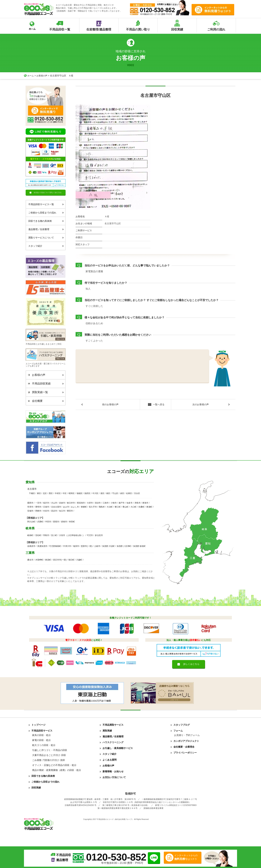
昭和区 (72, 493)
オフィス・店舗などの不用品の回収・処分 (54, 765)
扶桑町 (141, 507)
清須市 (98, 503)
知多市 (130, 503)
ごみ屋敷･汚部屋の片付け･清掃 (48, 760)
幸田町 (72, 522)
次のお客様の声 (201, 405)
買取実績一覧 (45, 392)
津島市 (137, 503)
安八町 (54, 535)
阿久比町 (31, 522)
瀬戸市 (122, 503)
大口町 (133, 507)
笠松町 (38, 535)
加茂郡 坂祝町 (139, 546)
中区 (65, 493)
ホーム (29, 76)
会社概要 (45, 401)
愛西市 (30, 503)
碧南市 (64, 522)
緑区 (122, 493)
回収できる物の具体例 (46, 221)
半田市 (48, 522)
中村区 (58, 493)
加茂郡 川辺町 (108, 546)
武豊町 (40, 522)
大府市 (90, 503)
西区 (51, 493)
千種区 (32, 493)
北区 (45, 493)
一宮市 (38, 503)
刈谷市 (46, 511)
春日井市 (71, 503)
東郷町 (84, 507)
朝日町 (71, 560)
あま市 (66, 507)
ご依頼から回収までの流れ (46, 213)
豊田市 (70, 511)
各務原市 (31, 546)
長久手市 (93, 507)
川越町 (79, 560)
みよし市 (75, 507)
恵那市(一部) (87, 546)
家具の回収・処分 (41, 735)
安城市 (30, 511)
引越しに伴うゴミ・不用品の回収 (50, 750)
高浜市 (54, 511)
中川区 (95, 493)
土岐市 (97, 546)
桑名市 (30, 560)
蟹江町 (118, 507)
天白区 (137, 493)
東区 (39, 493)
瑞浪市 (76, 546)
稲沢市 (46, 503)
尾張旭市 (81, 503)
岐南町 (30, 535)
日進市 (46, 507)
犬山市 (54, 503)
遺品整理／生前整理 (46, 229)
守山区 (115, 493)
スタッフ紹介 (46, 246)
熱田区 (87, 493)
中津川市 (67, 546)
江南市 (106, 503)
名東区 (129, 493)
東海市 (145, 503)
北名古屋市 (56, 507)
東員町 (48, 560)
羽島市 (46, 535)
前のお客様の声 (110, 405)
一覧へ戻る (155, 405)
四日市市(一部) (60, 560)
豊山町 (126, 507)
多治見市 (99, 535)
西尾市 (56, 522)
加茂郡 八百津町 (124, 546)
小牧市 (114, 503)
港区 (102, 493)
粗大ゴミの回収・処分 (44, 745)
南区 (108, 493)
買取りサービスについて (46, 238)
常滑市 (30, 507)
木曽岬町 (39, 560)
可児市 (90, 535)
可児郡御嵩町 (55, 546)
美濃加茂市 (42, 546)
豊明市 (38, 507)
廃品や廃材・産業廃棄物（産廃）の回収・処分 (57, 770)
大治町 (110, 507)
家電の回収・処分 (41, 740)
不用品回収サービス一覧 (46, 204)
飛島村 (102, 507)
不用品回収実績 (45, 384)
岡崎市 (38, 511)
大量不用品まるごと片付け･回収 (49, 755)
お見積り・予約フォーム (187, 735)
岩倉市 (62, 503)
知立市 (62, 511)
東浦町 (149, 507)
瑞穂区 (80, 493)
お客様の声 (43, 76)
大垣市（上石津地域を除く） (72, 535)
